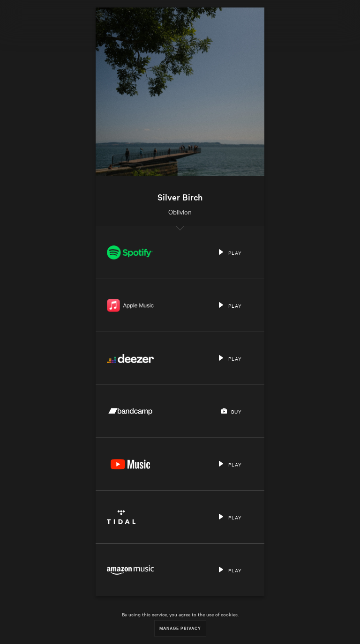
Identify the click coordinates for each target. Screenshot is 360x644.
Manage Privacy (180, 628)
